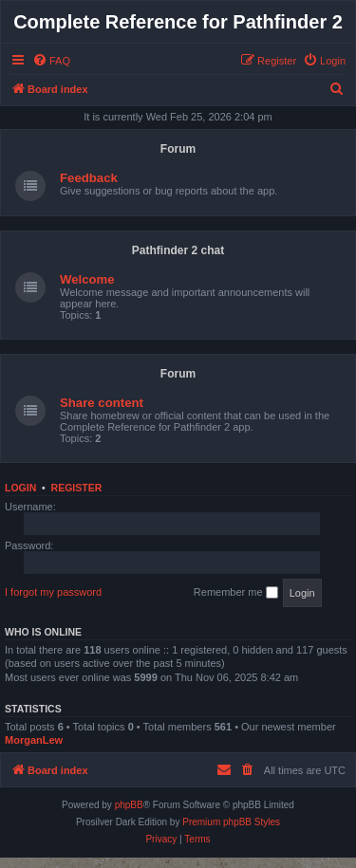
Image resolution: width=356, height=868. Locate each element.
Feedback (89, 178)
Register (77, 488)
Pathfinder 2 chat (178, 250)
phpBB (129, 805)
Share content (102, 403)
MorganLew (34, 740)
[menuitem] (51, 61)
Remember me (236, 593)
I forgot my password (53, 592)
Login (20, 488)
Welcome (87, 279)
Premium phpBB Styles (231, 822)
